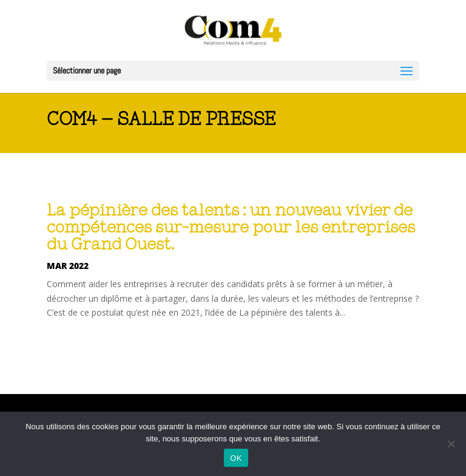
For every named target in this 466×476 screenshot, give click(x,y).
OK (236, 458)
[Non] (451, 444)
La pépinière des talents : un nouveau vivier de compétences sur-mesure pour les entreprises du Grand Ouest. (231, 228)
